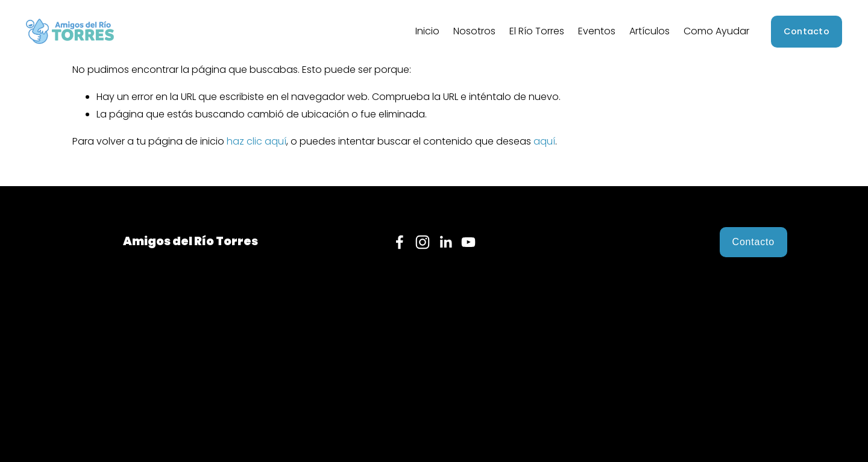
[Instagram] (423, 242)
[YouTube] (468, 242)
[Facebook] (400, 242)
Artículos (649, 31)
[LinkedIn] (445, 242)
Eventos (597, 31)
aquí (544, 141)
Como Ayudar (716, 31)
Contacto (807, 31)
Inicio (427, 31)
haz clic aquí (256, 141)
